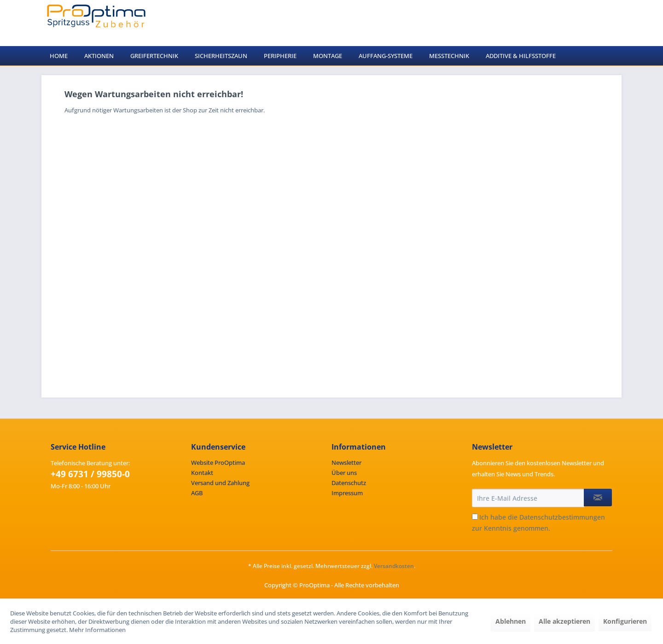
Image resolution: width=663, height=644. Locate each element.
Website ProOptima (218, 463)
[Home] (59, 56)
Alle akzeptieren (564, 621)
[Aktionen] (99, 56)
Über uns (344, 473)
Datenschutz (349, 483)
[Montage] (328, 56)
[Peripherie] (280, 56)
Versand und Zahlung (220, 483)
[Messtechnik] (449, 56)
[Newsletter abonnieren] (598, 498)
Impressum (347, 493)
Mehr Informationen (97, 630)
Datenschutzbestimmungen (562, 517)
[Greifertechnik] (154, 56)
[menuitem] (59, 56)
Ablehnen (511, 621)
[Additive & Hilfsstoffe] (521, 56)
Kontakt (202, 473)
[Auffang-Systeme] (386, 56)
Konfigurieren (625, 621)
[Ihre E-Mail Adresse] (528, 498)
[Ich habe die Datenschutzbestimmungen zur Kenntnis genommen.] (475, 517)
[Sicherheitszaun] (221, 56)
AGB (197, 493)
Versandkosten (394, 566)
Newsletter (346, 463)
